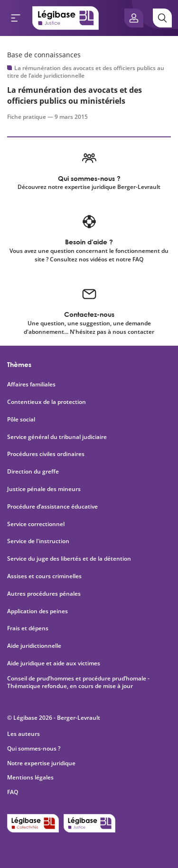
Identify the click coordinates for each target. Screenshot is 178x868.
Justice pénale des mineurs (44, 489)
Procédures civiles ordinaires (46, 454)
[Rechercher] (162, 18)
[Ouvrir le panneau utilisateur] (134, 18)
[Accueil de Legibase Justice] (66, 18)
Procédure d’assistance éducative (53, 507)
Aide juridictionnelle (34, 646)
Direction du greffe (33, 472)
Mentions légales (30, 777)
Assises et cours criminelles (44, 576)
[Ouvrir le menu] (16, 18)
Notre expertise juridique (41, 763)
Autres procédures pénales (44, 594)
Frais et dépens (28, 628)
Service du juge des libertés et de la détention (69, 559)
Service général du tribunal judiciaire (57, 437)
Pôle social (21, 420)
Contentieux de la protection (47, 402)
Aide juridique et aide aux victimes (54, 663)
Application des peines (37, 611)
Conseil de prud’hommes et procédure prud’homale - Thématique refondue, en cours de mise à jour (78, 683)
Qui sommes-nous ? (34, 748)
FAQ (13, 792)
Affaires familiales (31, 385)
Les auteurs (23, 734)
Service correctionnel (36, 524)
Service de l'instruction (38, 541)
